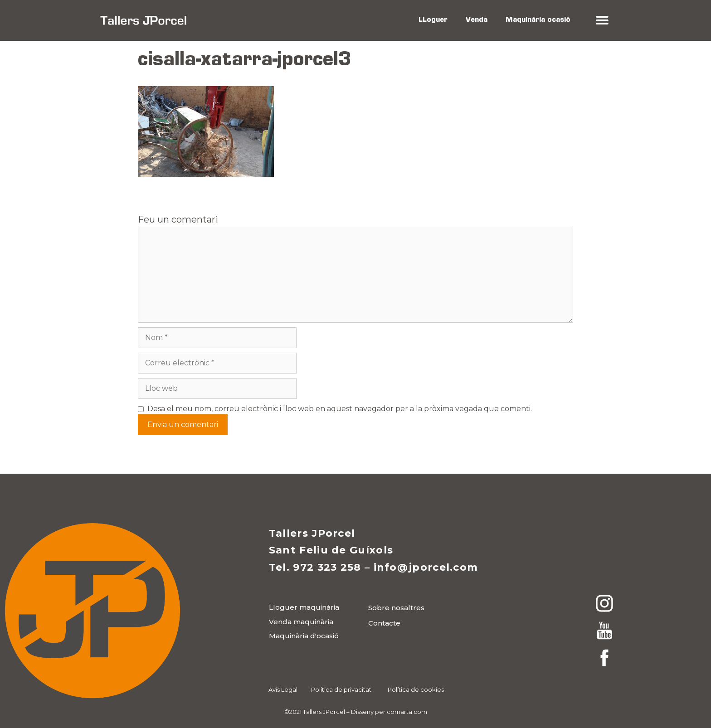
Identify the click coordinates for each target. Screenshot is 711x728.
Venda (477, 20)
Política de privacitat (341, 689)
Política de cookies (416, 689)
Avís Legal (283, 689)
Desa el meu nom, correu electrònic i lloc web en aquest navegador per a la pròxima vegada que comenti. (340, 409)
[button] (602, 21)
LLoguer (433, 20)
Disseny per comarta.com (389, 712)
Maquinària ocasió (538, 20)
